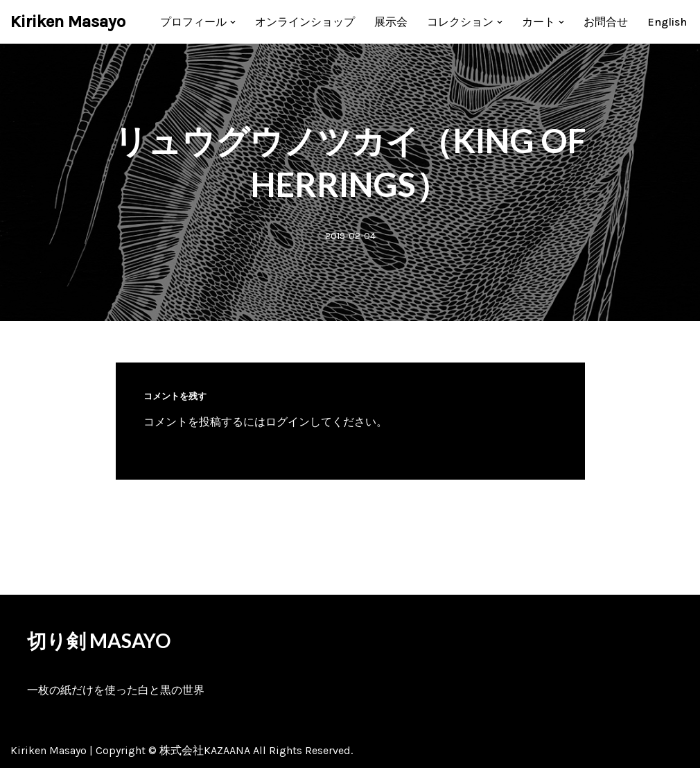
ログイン (288, 422)
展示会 (391, 22)
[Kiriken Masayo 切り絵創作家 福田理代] (68, 22)
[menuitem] (667, 22)
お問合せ (606, 22)
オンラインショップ (305, 22)
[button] (233, 22)
